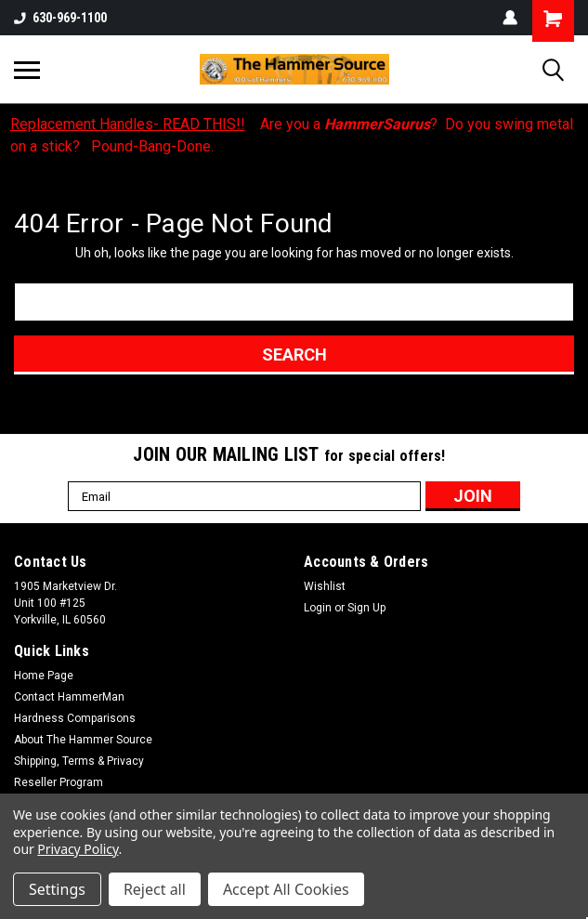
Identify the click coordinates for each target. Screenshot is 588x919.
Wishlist (325, 586)
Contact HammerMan (69, 697)
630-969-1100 (60, 18)
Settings (57, 889)
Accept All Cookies (286, 889)
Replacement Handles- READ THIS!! (128, 124)
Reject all (155, 889)
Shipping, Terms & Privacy (79, 761)
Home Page (44, 676)
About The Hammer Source (83, 740)
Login (318, 608)
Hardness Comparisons (75, 718)
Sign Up (366, 608)
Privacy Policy (78, 849)
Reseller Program (59, 782)
